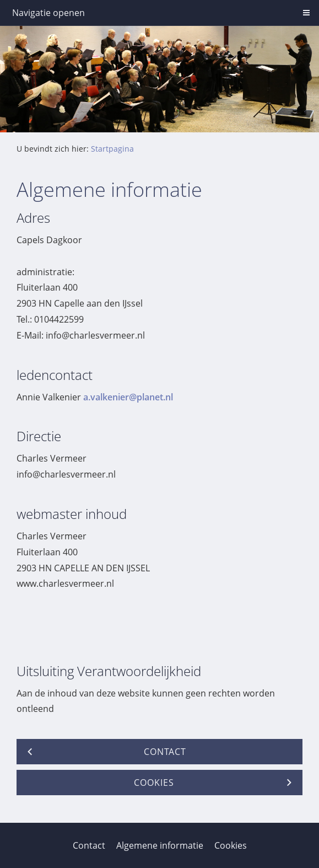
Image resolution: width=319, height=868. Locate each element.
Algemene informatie (160, 845)
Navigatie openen (48, 13)
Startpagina (112, 149)
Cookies (231, 845)
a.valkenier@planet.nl (128, 397)
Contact (89, 845)
